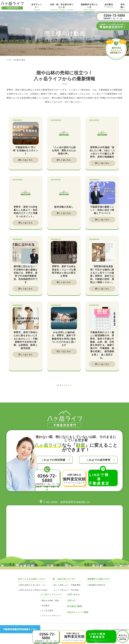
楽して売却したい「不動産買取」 (68, 588)
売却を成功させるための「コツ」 (33, 588)
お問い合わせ (73, 597)
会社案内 (46, 608)
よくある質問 (47, 613)
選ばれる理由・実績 (50, 603)
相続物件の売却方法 (97, 588)
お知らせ (71, 603)
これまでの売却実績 (53, 463)
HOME (9, 60)
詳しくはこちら (26, 160)
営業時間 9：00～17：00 (113, 16)
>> (71, 388)
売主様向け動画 (75, 609)
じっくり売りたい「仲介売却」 (67, 593)
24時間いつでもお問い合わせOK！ (113, 26)
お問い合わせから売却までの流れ (33, 593)
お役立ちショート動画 (78, 615)
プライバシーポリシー (51, 618)
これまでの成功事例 (98, 463)
